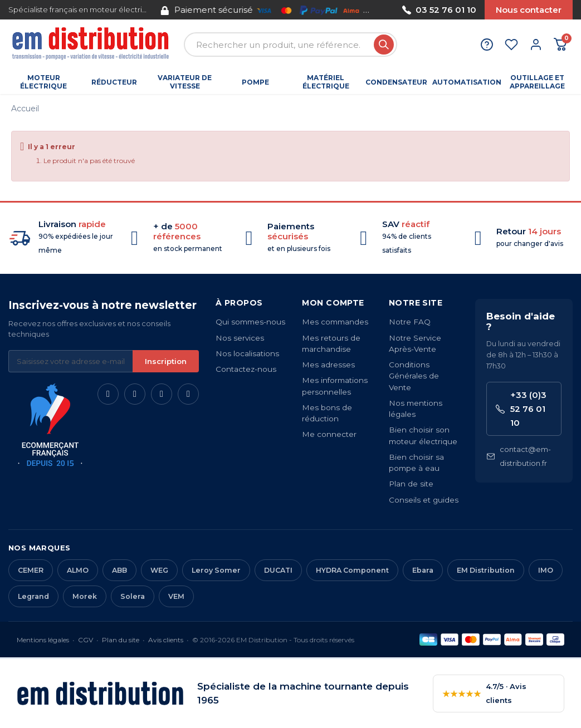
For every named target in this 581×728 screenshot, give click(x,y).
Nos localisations (247, 353)
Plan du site (121, 640)
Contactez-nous (246, 369)
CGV (86, 640)
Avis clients (166, 640)
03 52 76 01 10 (439, 10)
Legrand (33, 596)
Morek (85, 596)
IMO (546, 570)
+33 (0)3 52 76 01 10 (521, 409)
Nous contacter (529, 10)
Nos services (240, 338)
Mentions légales (43, 640)
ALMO (78, 570)
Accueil (25, 109)
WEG (159, 570)
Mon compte (333, 303)
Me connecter (329, 434)
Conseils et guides (424, 500)
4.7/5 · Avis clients (484, 693)
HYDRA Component (352, 570)
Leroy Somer (216, 570)
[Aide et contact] (487, 45)
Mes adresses (328, 365)
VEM (176, 596)
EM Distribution (486, 570)
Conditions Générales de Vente (414, 376)
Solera (133, 596)
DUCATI (278, 570)
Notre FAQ (410, 322)
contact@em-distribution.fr (519, 456)
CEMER (31, 570)
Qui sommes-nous (250, 322)
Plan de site (411, 484)
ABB (119, 570)
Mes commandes (335, 322)
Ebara (423, 570)
